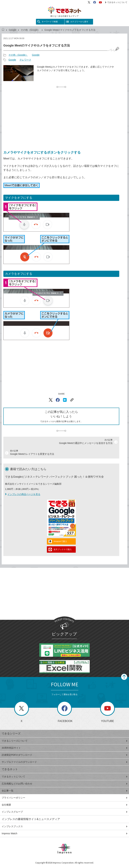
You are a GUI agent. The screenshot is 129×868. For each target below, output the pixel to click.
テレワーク (25, 60)
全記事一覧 (64, 791)
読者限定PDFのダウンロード (64, 755)
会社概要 (64, 805)
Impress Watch (64, 833)
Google (13, 30)
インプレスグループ (64, 812)
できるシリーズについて (64, 741)
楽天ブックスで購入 (63, 549)
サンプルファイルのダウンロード (64, 762)
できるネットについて (116, 2)
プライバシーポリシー (64, 798)
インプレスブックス (64, 826)
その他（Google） (30, 30)
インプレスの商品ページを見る (23, 494)
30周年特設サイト (64, 748)
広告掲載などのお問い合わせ (64, 784)
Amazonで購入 (60, 541)
